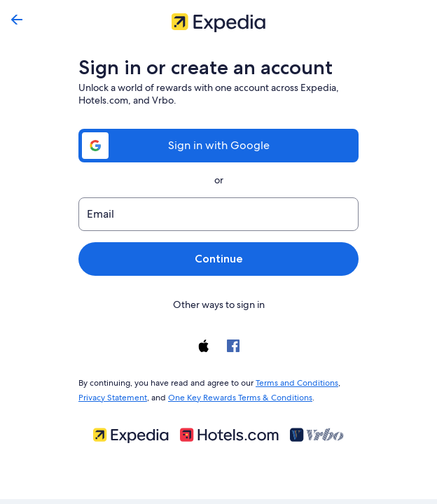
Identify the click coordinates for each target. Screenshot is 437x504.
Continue (218, 259)
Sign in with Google (218, 145)
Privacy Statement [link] (112, 395)
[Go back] (17, 20)
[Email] (218, 214)
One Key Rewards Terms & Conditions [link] (236, 395)
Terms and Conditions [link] (290, 381)
